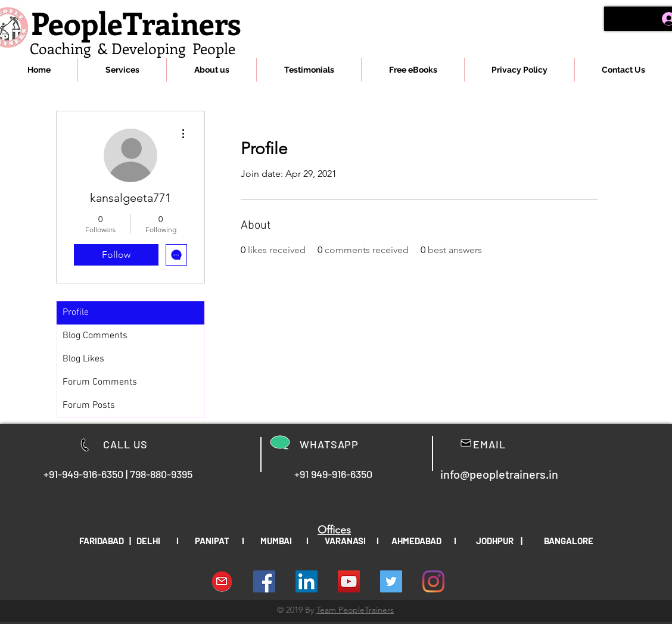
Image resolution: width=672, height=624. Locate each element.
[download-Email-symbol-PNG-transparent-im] (222, 581)
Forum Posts (89, 405)
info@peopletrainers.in (499, 474)
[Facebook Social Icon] (264, 581)
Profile (76, 313)
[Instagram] (433, 581)
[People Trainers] (391, 581)
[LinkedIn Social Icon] (307, 581)
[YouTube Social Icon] (349, 581)
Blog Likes (83, 359)
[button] (122, 70)
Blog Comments (95, 336)
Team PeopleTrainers (355, 610)
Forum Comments (100, 382)
